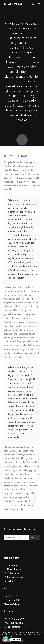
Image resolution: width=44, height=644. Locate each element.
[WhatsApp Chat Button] (6, 639)
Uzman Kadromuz (15, 569)
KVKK (10, 581)
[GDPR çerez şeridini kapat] (23, 640)
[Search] (32, 4)
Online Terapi (14, 573)
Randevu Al (13, 565)
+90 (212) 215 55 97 (14, 619)
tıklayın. (10, 636)
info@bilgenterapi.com (15, 627)
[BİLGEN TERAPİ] (14, 4)
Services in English (16, 577)
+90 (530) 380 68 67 (14, 623)
